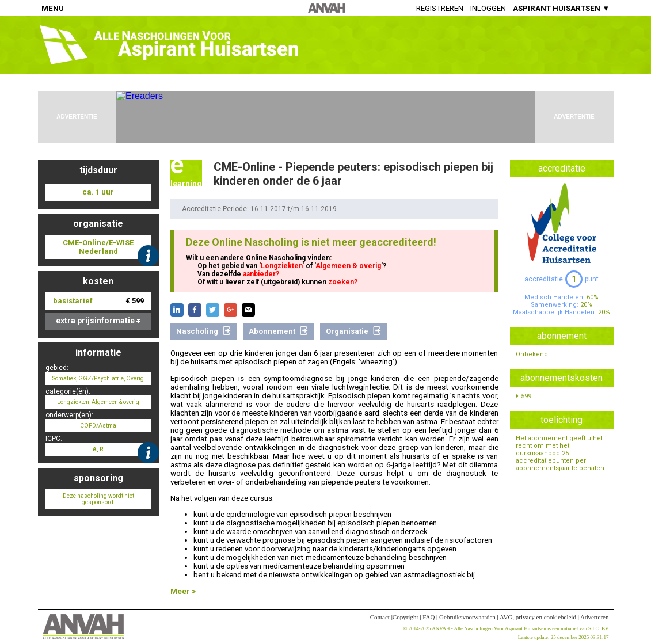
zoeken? (343, 282)
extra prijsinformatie (98, 321)
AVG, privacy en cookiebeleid (538, 617)
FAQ (429, 617)
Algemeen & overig (348, 266)
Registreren (440, 8)
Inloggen (488, 8)
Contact (380, 617)
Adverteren (594, 617)
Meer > (183, 591)
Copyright (406, 617)
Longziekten (281, 266)
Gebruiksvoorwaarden (467, 617)
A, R (98, 449)
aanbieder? (261, 274)
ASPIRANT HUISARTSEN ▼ (561, 8)
